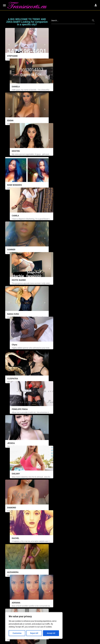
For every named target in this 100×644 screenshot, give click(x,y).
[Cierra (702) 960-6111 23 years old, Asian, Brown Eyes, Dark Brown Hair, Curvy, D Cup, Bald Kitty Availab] (73, 587)
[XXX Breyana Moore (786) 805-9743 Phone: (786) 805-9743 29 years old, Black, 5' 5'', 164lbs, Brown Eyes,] (27, 553)
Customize (17, 633)
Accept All (51, 633)
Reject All (34, 633)
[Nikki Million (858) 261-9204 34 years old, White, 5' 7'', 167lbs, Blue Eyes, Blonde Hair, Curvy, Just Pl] (73, 553)
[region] (34, 625)
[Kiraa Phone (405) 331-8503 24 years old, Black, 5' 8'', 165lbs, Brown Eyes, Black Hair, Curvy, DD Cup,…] (27, 587)
